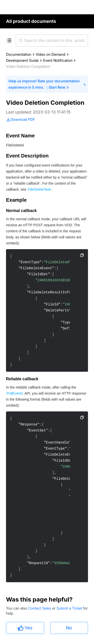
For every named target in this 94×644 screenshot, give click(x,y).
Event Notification (58, 60)
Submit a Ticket (70, 608)
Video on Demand (51, 54)
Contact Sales (40, 608)
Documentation (19, 54)
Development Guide (22, 60)
